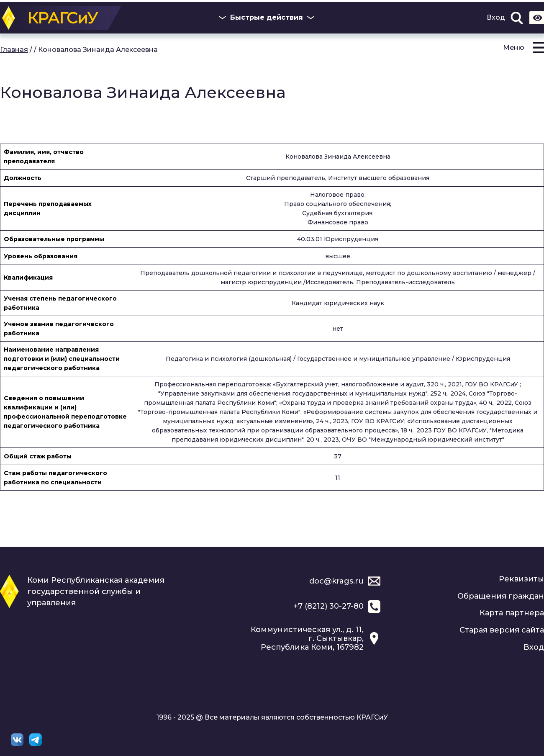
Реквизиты (521, 579)
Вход (496, 18)
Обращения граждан (501, 596)
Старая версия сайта (502, 630)
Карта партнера (512, 613)
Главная (14, 50)
